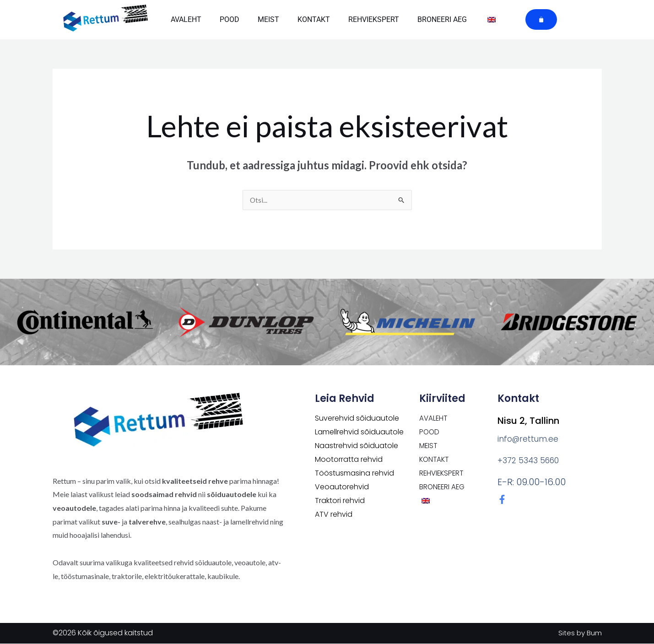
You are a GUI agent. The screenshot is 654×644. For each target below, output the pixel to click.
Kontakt (314, 19)
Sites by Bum (579, 633)
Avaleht (186, 19)
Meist (268, 19)
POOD (230, 19)
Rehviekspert (374, 19)
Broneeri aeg (442, 19)
